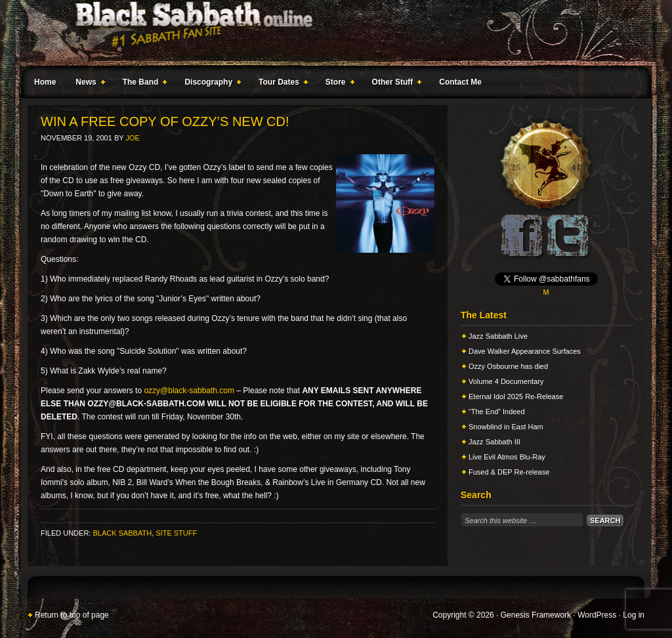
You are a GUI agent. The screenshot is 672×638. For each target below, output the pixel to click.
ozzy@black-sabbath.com (189, 391)
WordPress (597, 615)
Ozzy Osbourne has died (508, 366)
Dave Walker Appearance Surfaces (525, 351)
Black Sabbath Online (329, 33)
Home (45, 82)
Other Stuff (394, 84)
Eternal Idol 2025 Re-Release (516, 396)
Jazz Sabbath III (494, 442)
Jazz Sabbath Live (498, 336)
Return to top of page (72, 615)
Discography (210, 84)
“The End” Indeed (497, 412)
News (87, 84)
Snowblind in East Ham (506, 427)
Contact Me (460, 82)
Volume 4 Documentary (506, 381)
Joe (132, 138)
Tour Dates (281, 84)
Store (337, 84)
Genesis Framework (536, 615)
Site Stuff (176, 533)
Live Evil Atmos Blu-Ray (507, 457)
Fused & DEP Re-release (509, 472)
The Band (142, 84)
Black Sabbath (122, 533)
